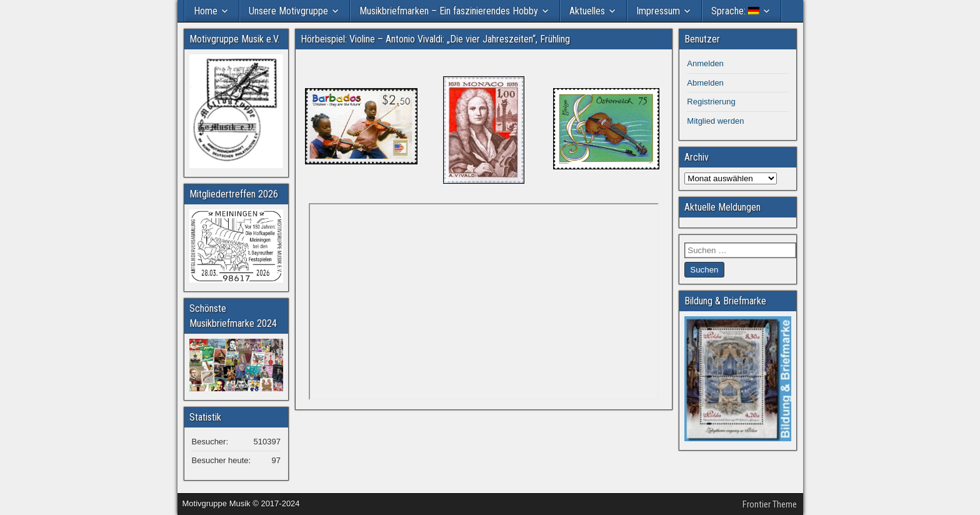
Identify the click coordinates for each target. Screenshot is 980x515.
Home (206, 11)
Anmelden (705, 63)
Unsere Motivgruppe (288, 11)
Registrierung (711, 102)
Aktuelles (587, 11)
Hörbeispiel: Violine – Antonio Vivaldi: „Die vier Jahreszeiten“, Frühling (435, 39)
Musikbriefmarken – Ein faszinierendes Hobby (449, 11)
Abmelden (705, 83)
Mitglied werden (715, 121)
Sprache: (735, 11)
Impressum (658, 11)
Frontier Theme (770, 504)
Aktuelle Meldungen (722, 207)
